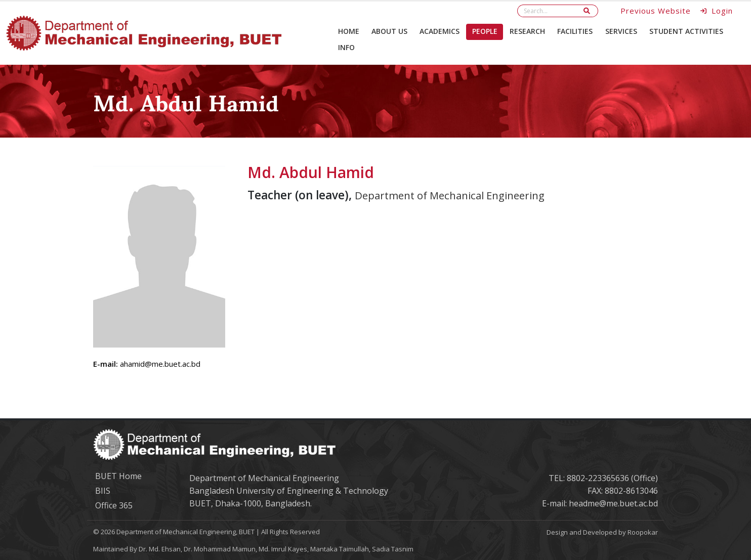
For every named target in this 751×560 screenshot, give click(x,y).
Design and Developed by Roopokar (602, 532)
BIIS (103, 491)
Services (621, 31)
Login (717, 11)
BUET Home (118, 476)
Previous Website (656, 11)
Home (349, 31)
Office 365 (114, 505)
